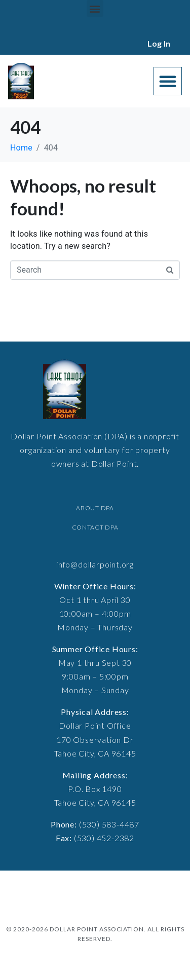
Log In (159, 43)
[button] (95, 8)
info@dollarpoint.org (95, 564)
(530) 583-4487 (109, 824)
